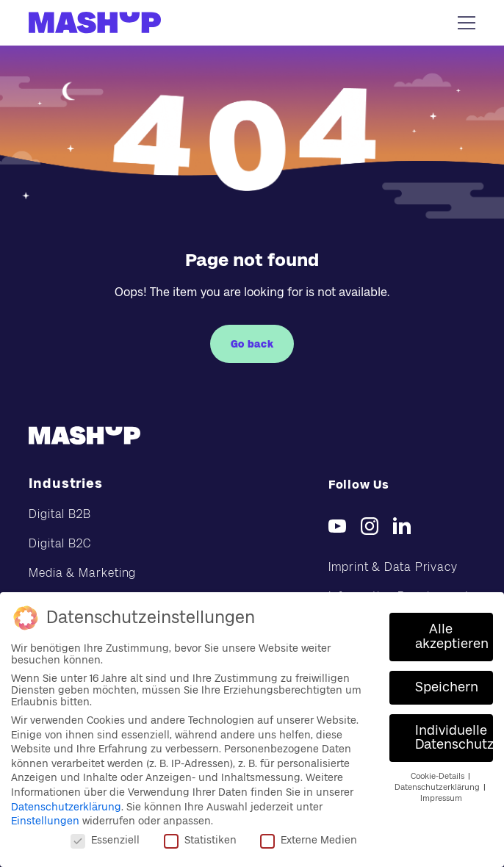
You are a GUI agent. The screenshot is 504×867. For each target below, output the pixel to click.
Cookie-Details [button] (439, 776)
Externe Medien (309, 840)
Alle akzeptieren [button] (452, 636)
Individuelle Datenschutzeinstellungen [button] (454, 738)
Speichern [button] (447, 687)
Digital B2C (60, 543)
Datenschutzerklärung (66, 807)
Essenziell (105, 840)
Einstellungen (45, 821)
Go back (252, 344)
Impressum (441, 798)
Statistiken (200, 840)
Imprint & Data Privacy (393, 567)
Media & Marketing (82, 573)
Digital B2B (60, 514)
